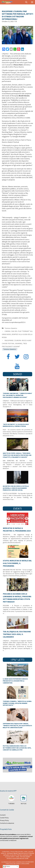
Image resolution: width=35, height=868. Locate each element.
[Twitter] (17, 357)
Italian (7, 866)
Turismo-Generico (11, 328)
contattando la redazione (8, 840)
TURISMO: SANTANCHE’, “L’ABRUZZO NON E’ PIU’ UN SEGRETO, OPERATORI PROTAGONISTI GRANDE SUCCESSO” (17, 395)
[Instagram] (26, 357)
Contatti (3, 815)
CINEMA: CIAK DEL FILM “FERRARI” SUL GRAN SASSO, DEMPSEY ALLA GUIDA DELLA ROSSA (17, 334)
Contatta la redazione (7, 823)
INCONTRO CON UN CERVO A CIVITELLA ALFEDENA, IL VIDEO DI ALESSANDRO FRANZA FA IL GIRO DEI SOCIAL (16, 488)
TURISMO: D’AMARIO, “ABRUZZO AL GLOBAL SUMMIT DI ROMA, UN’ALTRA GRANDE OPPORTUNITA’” (17, 703)
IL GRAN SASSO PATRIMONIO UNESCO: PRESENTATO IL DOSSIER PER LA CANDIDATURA (15, 681)
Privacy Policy (4, 820)
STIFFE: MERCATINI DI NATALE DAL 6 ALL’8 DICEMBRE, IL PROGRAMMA (17, 563)
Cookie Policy (4, 818)
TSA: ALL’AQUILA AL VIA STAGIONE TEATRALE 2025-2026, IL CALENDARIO (17, 634)
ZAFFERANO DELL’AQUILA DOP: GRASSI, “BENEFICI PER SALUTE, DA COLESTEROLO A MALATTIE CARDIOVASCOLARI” (17, 726)
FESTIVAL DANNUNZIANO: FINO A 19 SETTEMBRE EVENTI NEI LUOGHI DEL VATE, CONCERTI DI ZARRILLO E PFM (17, 748)
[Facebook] (8, 357)
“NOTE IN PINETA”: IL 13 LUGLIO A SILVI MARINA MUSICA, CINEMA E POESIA (16, 425)
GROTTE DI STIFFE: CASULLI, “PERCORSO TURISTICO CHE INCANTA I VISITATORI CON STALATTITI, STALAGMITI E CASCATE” (17, 455)
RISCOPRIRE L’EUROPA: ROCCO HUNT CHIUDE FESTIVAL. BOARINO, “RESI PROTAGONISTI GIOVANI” (17, 344)
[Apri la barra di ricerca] (26, 2)
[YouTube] (17, 366)
